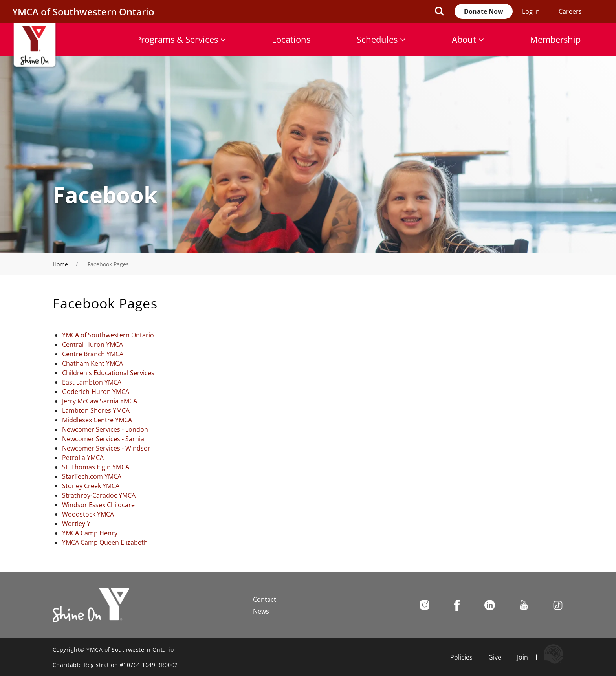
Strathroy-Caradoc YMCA (99, 495)
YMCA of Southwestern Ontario (108, 335)
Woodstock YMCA (88, 514)
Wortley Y (76, 524)
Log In (531, 11)
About (468, 39)
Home (60, 264)
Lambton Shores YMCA (96, 410)
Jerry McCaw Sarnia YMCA (100, 401)
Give (495, 657)
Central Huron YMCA (93, 344)
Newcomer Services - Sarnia (103, 439)
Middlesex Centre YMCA (97, 420)
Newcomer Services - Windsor (106, 448)
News (261, 611)
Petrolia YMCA (83, 458)
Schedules (381, 39)
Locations (291, 39)
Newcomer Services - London (105, 429)
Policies (461, 657)
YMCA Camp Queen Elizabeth (105, 542)
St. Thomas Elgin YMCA (96, 467)
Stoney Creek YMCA (91, 486)
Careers (570, 11)
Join (522, 657)
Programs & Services (181, 39)
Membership (555, 39)
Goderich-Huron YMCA (96, 392)
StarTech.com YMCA (92, 476)
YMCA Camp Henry (90, 533)
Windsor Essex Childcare (98, 505)
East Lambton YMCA (92, 382)
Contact (265, 599)
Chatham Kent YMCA (93, 363)
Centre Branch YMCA (93, 354)
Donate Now (484, 11)
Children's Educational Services (108, 373)
